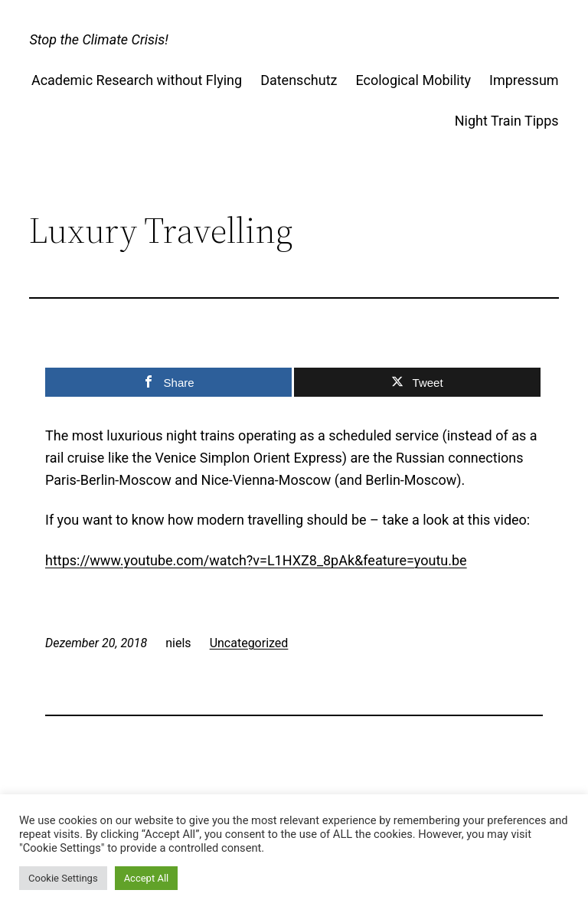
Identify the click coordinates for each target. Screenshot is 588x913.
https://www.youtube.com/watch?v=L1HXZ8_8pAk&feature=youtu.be (256, 560)
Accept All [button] (147, 878)
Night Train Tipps (507, 121)
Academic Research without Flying (137, 80)
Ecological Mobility (413, 80)
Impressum (524, 80)
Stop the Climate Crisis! (98, 39)
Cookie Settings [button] (63, 878)
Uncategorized (249, 643)
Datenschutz (299, 80)
